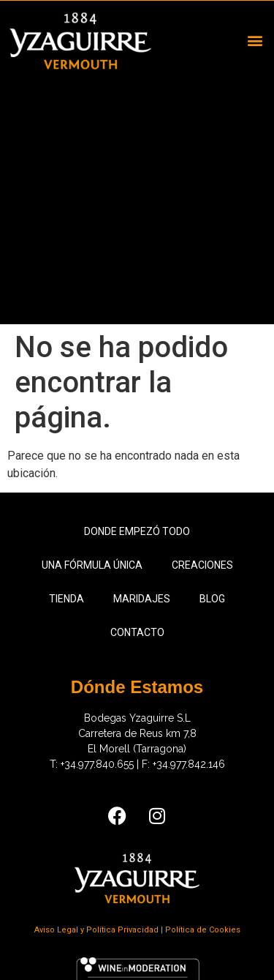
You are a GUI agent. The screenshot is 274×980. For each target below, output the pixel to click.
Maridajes (142, 599)
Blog (212, 599)
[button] (255, 41)
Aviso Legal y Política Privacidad (98, 930)
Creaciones (202, 565)
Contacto (137, 632)
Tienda (66, 599)
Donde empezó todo (137, 531)
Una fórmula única (92, 565)
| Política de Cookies (201, 930)
